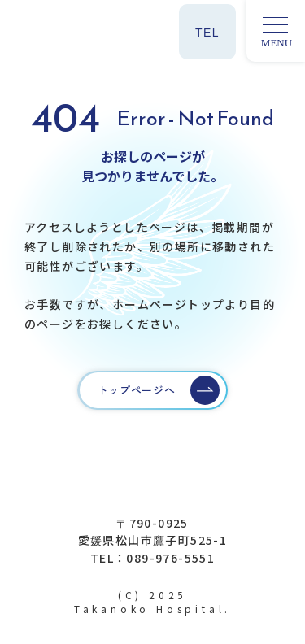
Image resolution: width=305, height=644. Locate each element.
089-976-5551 (170, 558)
